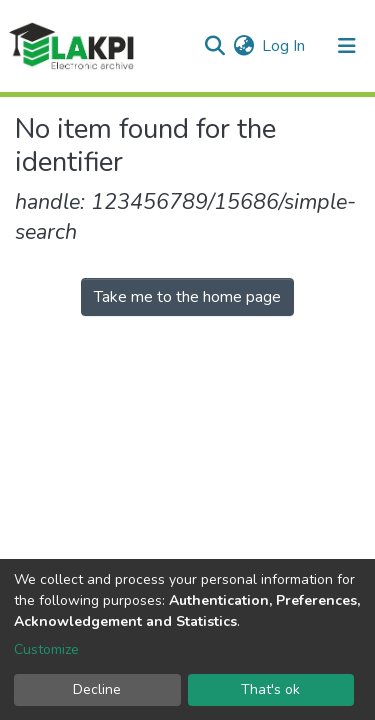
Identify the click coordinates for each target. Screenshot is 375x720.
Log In (284, 46)
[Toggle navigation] (347, 46)
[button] (243, 46)
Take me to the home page (187, 297)
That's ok (270, 689)
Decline (97, 689)
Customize (46, 649)
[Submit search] (214, 46)
